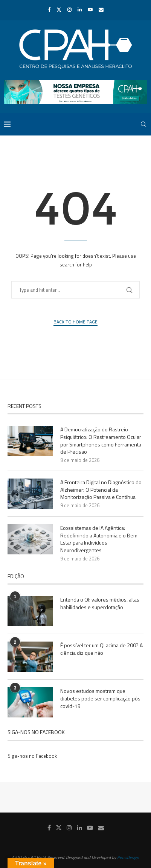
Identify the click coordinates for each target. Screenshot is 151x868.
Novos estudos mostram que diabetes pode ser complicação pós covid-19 (100, 698)
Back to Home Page (75, 322)
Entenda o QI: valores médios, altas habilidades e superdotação (100, 603)
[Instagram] (69, 9)
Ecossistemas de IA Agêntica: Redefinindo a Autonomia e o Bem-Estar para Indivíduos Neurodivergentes (100, 539)
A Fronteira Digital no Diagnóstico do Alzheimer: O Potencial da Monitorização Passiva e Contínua (101, 490)
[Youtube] (90, 9)
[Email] (101, 9)
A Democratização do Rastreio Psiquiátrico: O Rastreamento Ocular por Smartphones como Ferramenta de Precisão (101, 440)
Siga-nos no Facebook (32, 756)
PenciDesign (128, 857)
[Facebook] (49, 9)
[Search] (143, 124)
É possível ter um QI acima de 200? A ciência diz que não (101, 649)
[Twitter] (59, 9)
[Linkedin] (80, 9)
